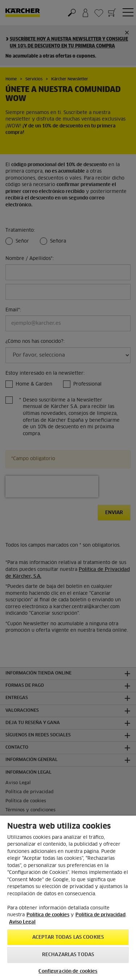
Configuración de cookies (68, 971)
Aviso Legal (22, 922)
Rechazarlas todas (68, 955)
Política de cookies (48, 915)
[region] (68, 898)
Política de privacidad (100, 915)
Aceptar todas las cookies (68, 937)
